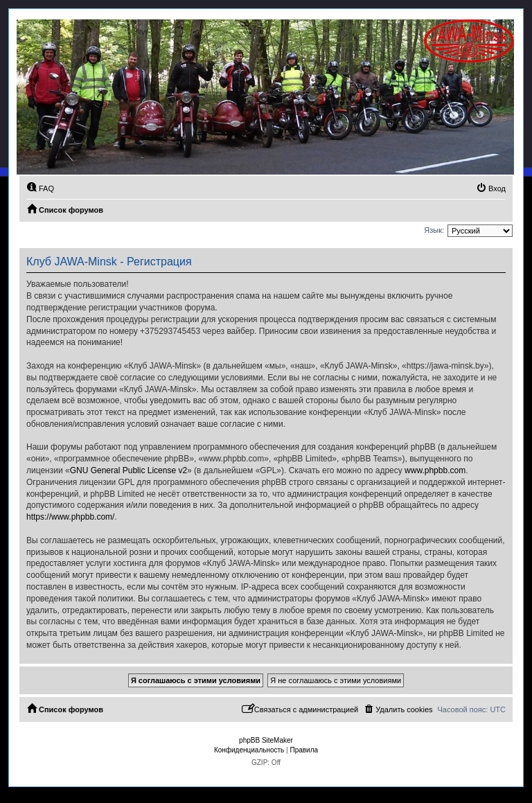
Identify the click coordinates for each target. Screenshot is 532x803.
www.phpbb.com (435, 470)
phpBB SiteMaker (266, 740)
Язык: (434, 230)
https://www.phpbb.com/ (70, 517)
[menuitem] (40, 188)
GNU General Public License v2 (128, 470)
